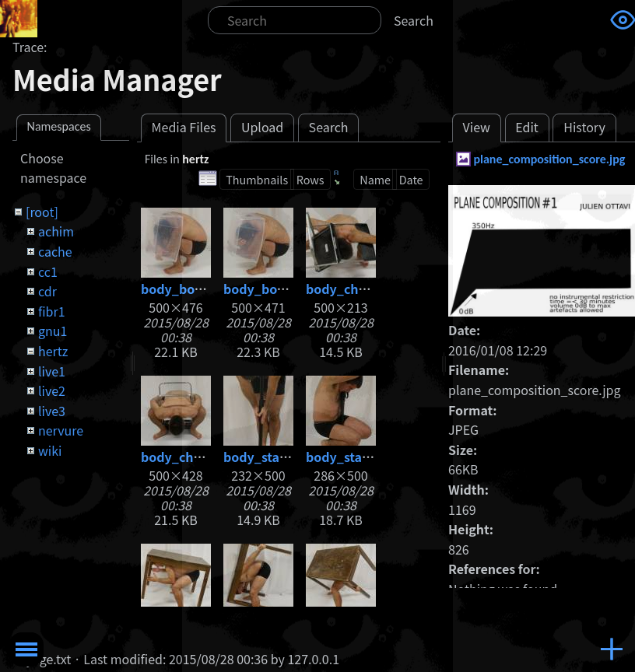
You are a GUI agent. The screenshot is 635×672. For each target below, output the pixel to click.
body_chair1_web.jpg (372, 289)
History (584, 127)
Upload (262, 127)
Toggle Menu (26, 649)
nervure (61, 430)
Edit (527, 127)
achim (56, 231)
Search (414, 20)
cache (55, 251)
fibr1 (52, 311)
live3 (52, 411)
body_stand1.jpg (275, 457)
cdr (47, 291)
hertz (53, 351)
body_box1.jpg (187, 289)
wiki (50, 450)
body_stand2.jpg (358, 457)
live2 (52, 390)
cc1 (48, 271)
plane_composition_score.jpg (549, 159)
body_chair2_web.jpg (207, 457)
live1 (52, 371)
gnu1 (53, 331)
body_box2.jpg (269, 289)
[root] (42, 212)
